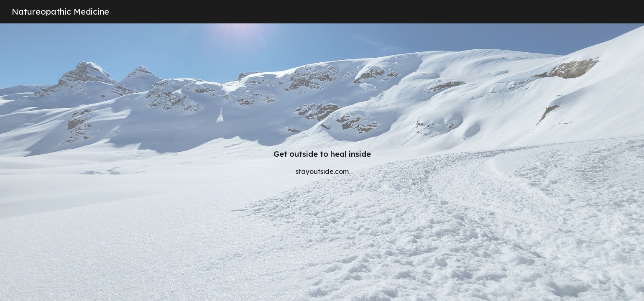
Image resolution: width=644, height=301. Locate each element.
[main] (322, 162)
